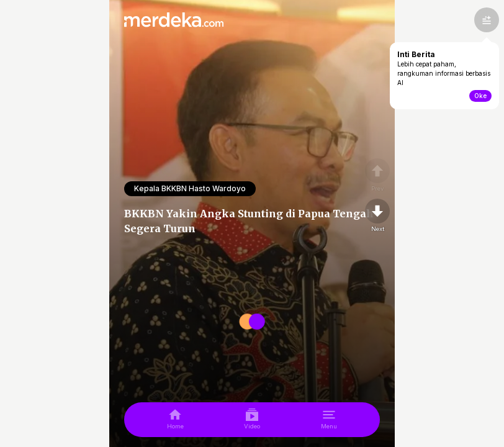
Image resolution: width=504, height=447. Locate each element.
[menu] (329, 420)
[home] (175, 420)
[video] (252, 420)
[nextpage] (377, 216)
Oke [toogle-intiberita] (480, 96)
